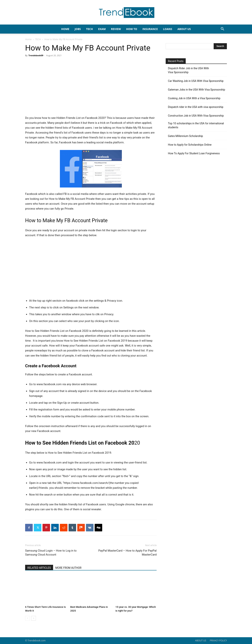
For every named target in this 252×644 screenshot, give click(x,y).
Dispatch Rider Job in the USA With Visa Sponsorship (188, 70)
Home (28, 39)
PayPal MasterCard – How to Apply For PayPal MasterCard (127, 553)
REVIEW (116, 29)
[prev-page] (27, 618)
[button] (222, 29)
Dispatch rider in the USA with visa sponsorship (196, 107)
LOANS (168, 29)
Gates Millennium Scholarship (185, 136)
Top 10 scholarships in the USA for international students (196, 125)
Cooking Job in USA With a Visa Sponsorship (194, 98)
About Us (184, 29)
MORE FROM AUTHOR (68, 568)
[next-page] (34, 618)
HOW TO (132, 29)
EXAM (102, 29)
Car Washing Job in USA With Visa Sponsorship (196, 81)
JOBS (78, 29)
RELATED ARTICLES (39, 568)
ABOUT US (201, 641)
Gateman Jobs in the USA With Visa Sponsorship (197, 90)
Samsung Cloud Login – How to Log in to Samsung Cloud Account (51, 553)
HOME (65, 29)
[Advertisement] (91, 88)
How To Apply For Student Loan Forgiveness (194, 153)
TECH (90, 29)
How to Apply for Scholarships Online (190, 145)
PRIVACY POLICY (218, 641)
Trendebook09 (36, 55)
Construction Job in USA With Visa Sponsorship (196, 116)
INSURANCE (150, 29)
